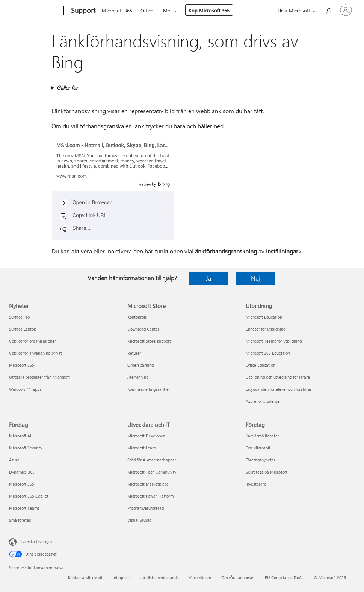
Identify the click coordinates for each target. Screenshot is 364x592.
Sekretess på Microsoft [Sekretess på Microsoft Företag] (267, 472)
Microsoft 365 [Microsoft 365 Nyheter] (22, 365)
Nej (255, 278)
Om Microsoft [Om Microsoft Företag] (258, 448)
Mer (168, 10)
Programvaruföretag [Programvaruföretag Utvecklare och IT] (146, 508)
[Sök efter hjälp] (328, 10)
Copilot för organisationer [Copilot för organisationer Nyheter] (32, 341)
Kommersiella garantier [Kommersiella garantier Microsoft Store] (149, 389)
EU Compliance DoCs (284, 578)
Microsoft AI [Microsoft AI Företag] (20, 436)
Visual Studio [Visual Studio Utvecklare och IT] (139, 520)
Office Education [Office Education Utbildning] (261, 365)
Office (147, 10)
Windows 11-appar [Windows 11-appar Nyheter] (26, 389)
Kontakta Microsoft (85, 578)
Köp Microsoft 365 (209, 10)
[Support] (82, 11)
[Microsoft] (35, 11)
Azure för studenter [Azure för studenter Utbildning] (263, 401)
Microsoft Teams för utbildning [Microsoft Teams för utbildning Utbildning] (274, 341)
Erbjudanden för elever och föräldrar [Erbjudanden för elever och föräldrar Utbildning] (279, 389)
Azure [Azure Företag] (14, 460)
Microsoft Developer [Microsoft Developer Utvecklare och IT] (146, 436)
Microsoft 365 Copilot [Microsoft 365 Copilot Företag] (29, 496)
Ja (208, 278)
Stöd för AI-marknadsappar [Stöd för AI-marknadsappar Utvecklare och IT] (152, 460)
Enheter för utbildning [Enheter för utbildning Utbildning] (266, 329)
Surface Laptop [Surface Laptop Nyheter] (23, 329)
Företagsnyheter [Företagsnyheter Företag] (261, 460)
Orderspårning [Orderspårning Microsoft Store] (140, 365)
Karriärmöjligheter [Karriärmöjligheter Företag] (262, 436)
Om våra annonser (238, 578)
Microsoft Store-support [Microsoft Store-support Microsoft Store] (149, 341)
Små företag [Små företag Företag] (20, 520)
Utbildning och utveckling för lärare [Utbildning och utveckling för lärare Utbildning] (278, 377)
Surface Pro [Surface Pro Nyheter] (19, 317)
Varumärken (200, 578)
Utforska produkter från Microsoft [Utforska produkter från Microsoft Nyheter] (39, 377)
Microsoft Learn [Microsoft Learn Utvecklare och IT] (142, 448)
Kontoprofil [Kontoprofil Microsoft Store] (137, 317)
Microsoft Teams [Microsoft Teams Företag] (24, 508)
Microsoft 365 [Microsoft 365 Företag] (22, 484)
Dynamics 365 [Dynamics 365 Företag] (22, 472)
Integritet (121, 578)
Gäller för (67, 87)
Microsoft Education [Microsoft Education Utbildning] (264, 317)
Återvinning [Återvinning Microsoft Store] (138, 377)
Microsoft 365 (117, 10)
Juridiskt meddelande (159, 578)
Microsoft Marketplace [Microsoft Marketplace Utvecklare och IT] (148, 484)
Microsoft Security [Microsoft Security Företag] (26, 448)
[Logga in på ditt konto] (346, 10)
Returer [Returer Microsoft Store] (134, 353)
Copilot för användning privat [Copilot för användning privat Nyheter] (35, 353)
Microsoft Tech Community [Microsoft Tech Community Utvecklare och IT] (152, 472)
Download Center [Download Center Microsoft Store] (143, 329)
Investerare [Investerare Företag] (256, 484)
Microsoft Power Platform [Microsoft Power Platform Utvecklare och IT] (150, 496)
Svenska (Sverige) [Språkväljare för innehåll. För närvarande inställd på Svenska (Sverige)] (36, 541)
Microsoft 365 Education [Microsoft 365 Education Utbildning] (268, 353)
